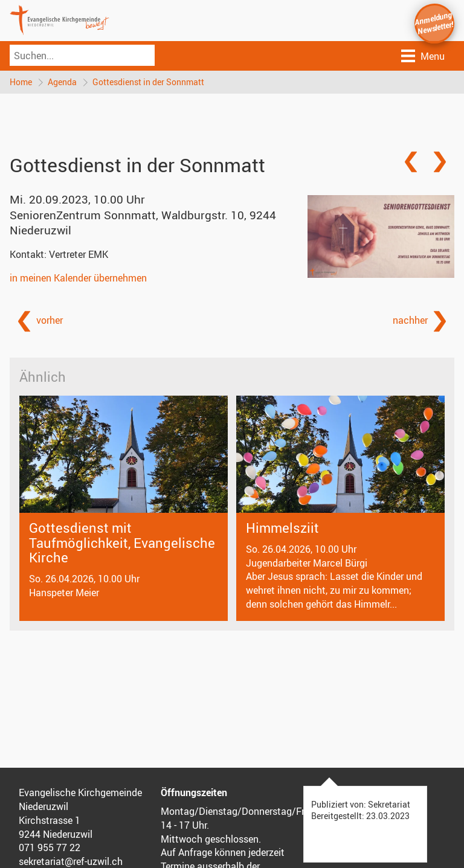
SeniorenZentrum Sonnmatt (143, 223)
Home (21, 82)
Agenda (62, 82)
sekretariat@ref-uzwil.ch (71, 861)
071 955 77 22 (50, 847)
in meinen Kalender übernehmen (78, 278)
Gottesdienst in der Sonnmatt (148, 82)
